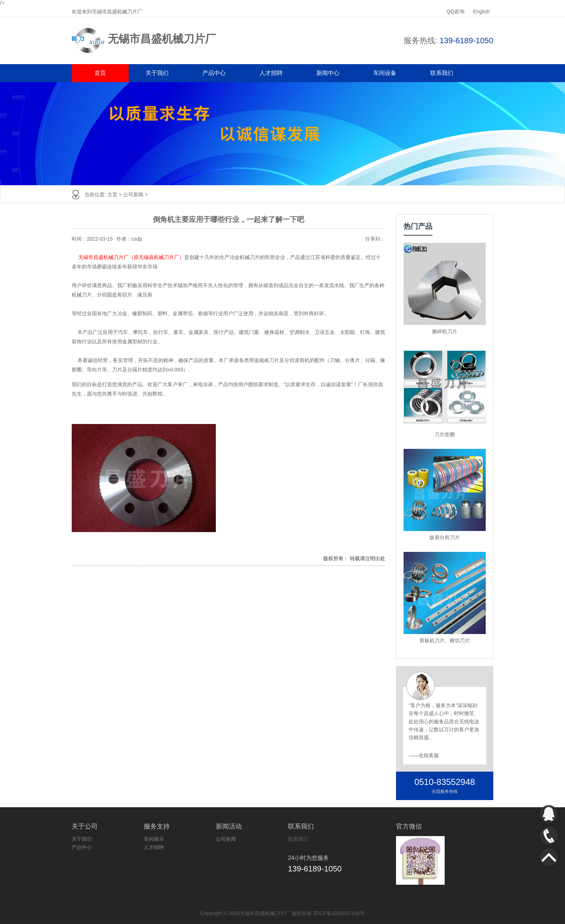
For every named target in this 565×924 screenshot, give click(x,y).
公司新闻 (134, 195)
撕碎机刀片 (445, 331)
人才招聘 (271, 73)
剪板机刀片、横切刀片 (445, 640)
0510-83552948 (445, 782)
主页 (113, 195)
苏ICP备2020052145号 (339, 913)
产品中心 (214, 73)
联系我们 (442, 73)
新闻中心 (328, 73)
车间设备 (385, 73)
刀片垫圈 (445, 434)
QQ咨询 (456, 12)
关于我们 (157, 73)
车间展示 (154, 839)
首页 (100, 73)
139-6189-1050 (466, 41)
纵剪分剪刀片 (445, 537)
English (481, 12)
